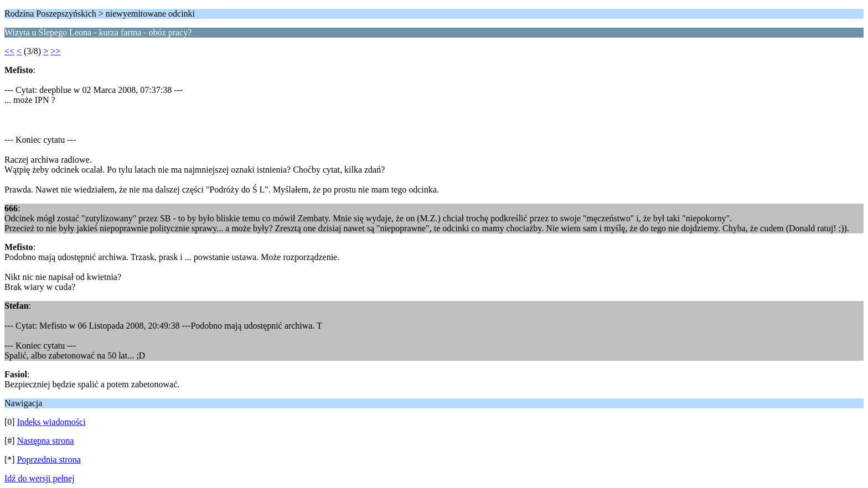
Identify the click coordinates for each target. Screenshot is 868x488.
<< (9, 51)
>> (55, 51)
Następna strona (46, 441)
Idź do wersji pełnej (40, 478)
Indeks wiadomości (51, 422)
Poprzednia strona (49, 460)
